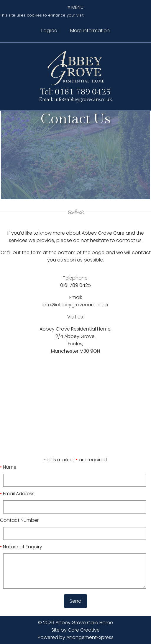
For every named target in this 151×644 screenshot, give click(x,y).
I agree (49, 31)
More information (90, 31)
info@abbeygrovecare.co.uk (83, 100)
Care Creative (84, 630)
